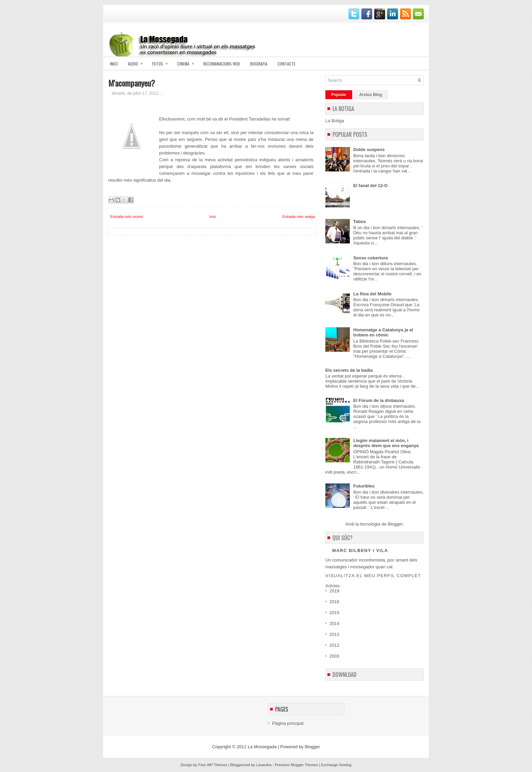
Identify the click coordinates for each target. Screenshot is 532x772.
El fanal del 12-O (370, 186)
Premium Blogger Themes (297, 765)
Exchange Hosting (336, 765)
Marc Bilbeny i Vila (360, 550)
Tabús (359, 222)
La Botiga (335, 121)
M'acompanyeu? (132, 83)
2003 (334, 656)
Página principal (288, 723)
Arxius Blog (371, 95)
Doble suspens (369, 150)
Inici (114, 64)
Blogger (395, 524)
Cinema (188, 62)
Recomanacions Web (222, 64)
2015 (334, 613)
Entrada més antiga (299, 217)
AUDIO (137, 62)
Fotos (162, 62)
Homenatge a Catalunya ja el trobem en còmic (383, 332)
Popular (339, 95)
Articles (333, 586)
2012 (334, 645)
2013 (334, 634)
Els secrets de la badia (349, 370)
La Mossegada (262, 747)
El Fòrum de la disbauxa (379, 400)
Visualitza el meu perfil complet (373, 576)
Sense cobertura (370, 258)
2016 (334, 602)
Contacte (287, 64)
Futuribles (364, 486)
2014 (334, 623)
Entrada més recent (127, 217)
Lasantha (264, 765)
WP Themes (217, 765)
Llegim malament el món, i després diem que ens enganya (386, 443)
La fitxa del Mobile (372, 294)
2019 (334, 591)
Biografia (259, 64)
